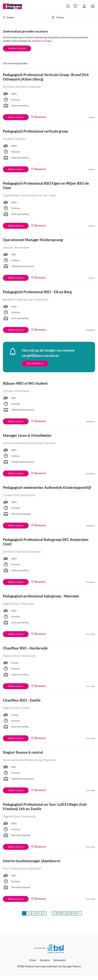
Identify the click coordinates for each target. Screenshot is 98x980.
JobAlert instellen (17, 48)
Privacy (33, 960)
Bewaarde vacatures (76, 6)
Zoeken (9, 17)
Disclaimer (45, 960)
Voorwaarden (59, 960)
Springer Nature (72, 966)
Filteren (58, 17)
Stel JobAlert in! (35, 363)
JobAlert (84, 6)
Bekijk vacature (16, 117)
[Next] (79, 913)
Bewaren (40, 117)
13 (74, 913)
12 (69, 913)
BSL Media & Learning (32, 966)
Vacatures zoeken (68, 6)
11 (64, 913)
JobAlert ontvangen (42, 41)
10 (59, 913)
